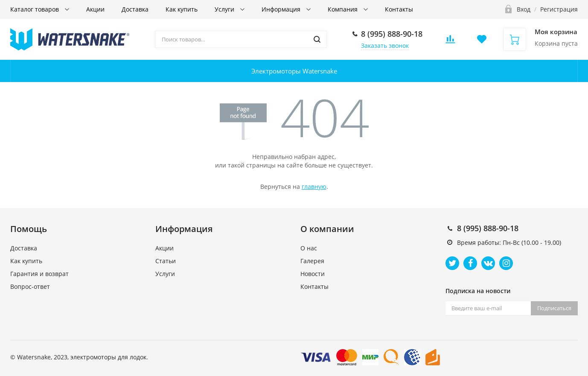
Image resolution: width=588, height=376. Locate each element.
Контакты (399, 9)
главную (314, 187)
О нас (309, 248)
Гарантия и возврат (39, 274)
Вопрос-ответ (30, 286)
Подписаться (554, 308)
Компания (343, 9)
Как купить (182, 9)
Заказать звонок (385, 46)
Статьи (166, 261)
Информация (282, 9)
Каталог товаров (35, 9)
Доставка (135, 9)
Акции (95, 9)
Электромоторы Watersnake (294, 71)
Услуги (225, 9)
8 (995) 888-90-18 (392, 34)
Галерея (312, 261)
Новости (313, 274)
